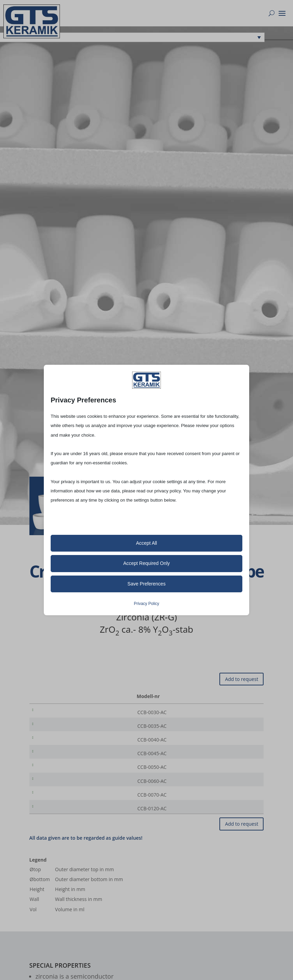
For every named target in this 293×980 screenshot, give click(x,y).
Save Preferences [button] (146, 584)
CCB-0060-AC (49, 788)
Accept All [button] (146, 543)
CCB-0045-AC (49, 757)
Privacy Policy (146, 604)
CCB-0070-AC (49, 803)
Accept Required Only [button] (146, 563)
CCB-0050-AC (49, 772)
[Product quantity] (237, 712)
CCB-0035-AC (49, 727)
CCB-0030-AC (49, 712)
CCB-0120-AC (49, 818)
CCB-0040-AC (49, 742)
